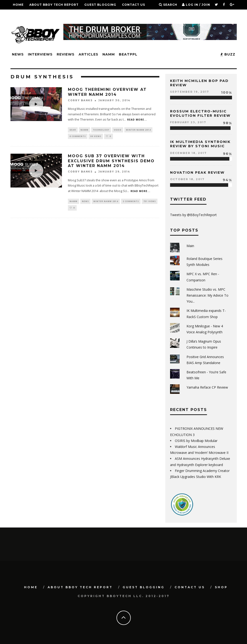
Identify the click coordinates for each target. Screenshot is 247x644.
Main (190, 246)
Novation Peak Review (197, 172)
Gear (73, 130)
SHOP (18, 14)
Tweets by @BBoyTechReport (193, 215)
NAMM (109, 54)
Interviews (40, 54)
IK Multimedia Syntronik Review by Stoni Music (200, 144)
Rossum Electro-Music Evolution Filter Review (200, 113)
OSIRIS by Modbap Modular (196, 441)
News (18, 54)
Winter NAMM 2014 (138, 130)
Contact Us (134, 5)
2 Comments (131, 202)
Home (18, 5)
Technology (101, 130)
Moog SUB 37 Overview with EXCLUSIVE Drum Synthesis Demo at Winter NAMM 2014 (111, 162)
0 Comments (78, 137)
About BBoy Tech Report (54, 5)
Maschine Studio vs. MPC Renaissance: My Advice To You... (207, 295)
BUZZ (228, 54)
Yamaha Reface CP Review (207, 387)
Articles (88, 54)
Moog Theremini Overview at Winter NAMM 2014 (107, 92)
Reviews (66, 54)
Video (118, 130)
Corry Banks (80, 100)
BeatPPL (128, 54)
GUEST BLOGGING (100, 5)
